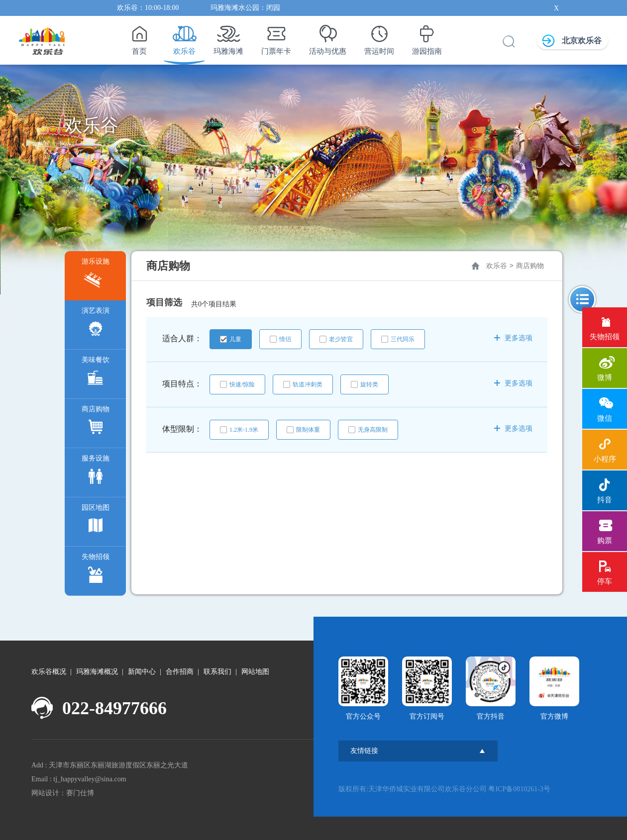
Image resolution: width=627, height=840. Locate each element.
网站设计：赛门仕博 (63, 793)
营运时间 (379, 37)
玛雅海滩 (228, 37)
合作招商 (180, 672)
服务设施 (96, 472)
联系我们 (217, 672)
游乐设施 (96, 275)
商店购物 (96, 422)
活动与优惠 (328, 37)
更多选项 (513, 338)
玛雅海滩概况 (97, 672)
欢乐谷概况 (49, 672)
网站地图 (255, 672)
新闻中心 (142, 672)
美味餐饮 (96, 373)
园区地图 (96, 521)
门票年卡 (276, 37)
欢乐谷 (184, 37)
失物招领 (96, 570)
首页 (139, 37)
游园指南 (427, 37)
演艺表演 (96, 324)
